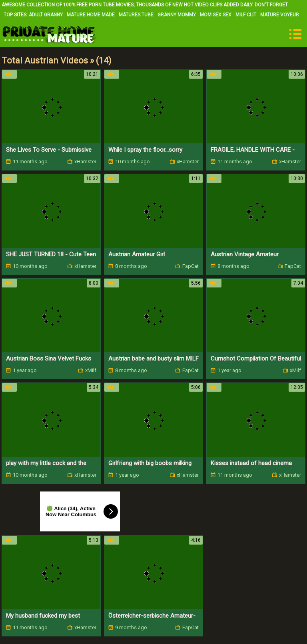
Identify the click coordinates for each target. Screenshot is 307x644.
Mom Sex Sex (216, 15)
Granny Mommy (177, 15)
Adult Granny (46, 15)
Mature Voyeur (280, 15)
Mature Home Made (91, 15)
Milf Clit (246, 15)
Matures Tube (136, 15)
